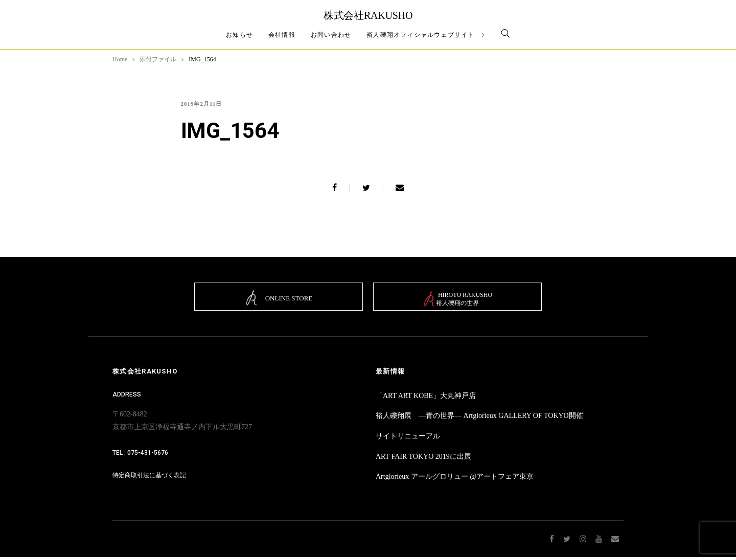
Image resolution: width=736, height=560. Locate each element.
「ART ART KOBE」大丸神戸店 (426, 399)
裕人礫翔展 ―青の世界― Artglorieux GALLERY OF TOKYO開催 (479, 419)
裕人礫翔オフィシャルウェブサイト (426, 35)
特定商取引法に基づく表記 (149, 479)
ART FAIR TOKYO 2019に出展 (423, 460)
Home (120, 59)
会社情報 (282, 35)
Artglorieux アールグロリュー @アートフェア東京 (455, 480)
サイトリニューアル (408, 439)
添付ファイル (158, 59)
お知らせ (239, 35)
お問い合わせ (331, 35)
